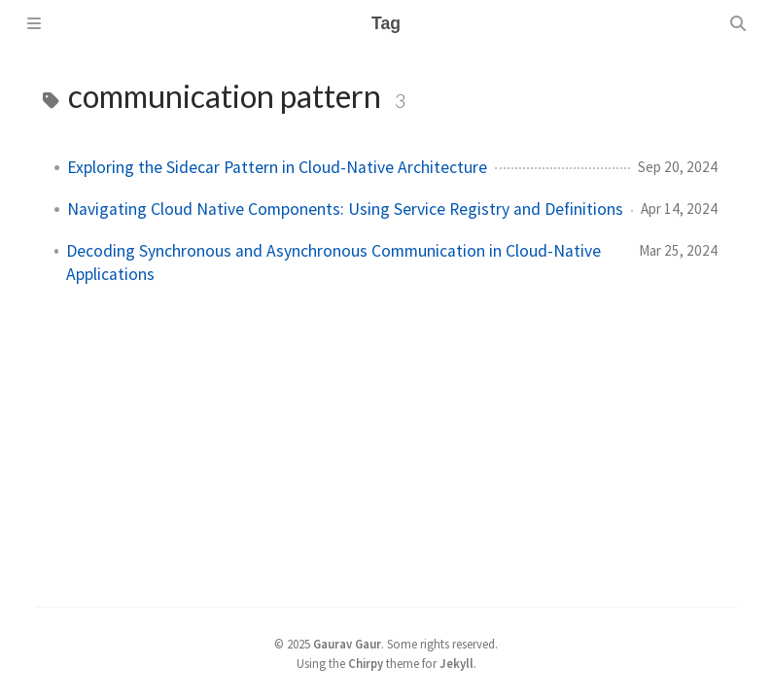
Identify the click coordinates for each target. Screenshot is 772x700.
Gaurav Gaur (347, 644)
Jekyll (456, 663)
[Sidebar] (34, 23)
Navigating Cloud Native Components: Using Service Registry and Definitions (345, 209)
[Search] (738, 23)
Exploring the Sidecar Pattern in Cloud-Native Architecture (277, 167)
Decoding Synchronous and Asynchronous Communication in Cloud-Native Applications (333, 262)
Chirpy (366, 663)
